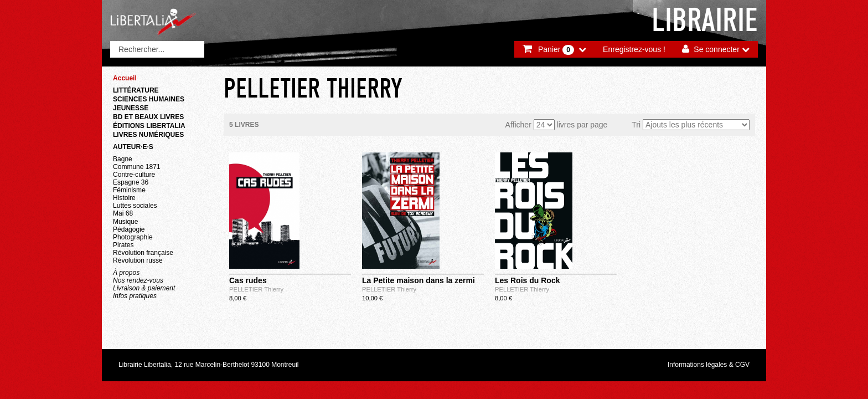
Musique (125, 222)
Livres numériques (148, 135)
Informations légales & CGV (709, 365)
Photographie (133, 237)
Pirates (123, 245)
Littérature (136, 90)
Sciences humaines (149, 99)
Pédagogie (129, 229)
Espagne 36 (131, 182)
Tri (636, 125)
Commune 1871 (137, 167)
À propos (126, 273)
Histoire (124, 198)
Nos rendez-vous (138, 280)
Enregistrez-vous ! (634, 49)
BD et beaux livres (148, 117)
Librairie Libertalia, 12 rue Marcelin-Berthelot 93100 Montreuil (209, 365)
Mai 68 (123, 213)
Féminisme (129, 190)
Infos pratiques (135, 296)
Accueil (125, 78)
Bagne (123, 159)
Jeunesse (131, 108)
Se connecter (717, 49)
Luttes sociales (135, 206)
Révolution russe (138, 260)
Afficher (518, 125)
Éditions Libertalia (149, 126)
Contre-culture (134, 175)
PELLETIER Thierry (256, 289)
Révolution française (143, 253)
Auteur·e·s (133, 147)
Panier (556, 50)
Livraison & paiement (144, 288)
